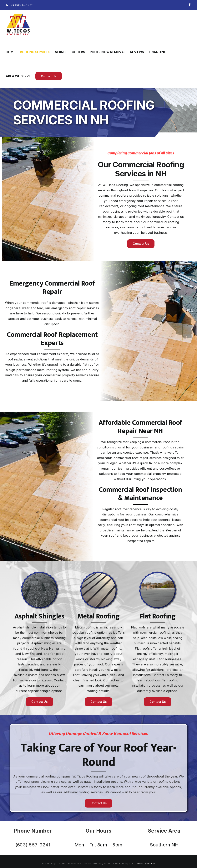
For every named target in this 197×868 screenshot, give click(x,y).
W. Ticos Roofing (85, 776)
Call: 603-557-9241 (20, 5)
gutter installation (97, 782)
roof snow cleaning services (45, 782)
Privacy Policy (146, 863)
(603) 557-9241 (33, 845)
